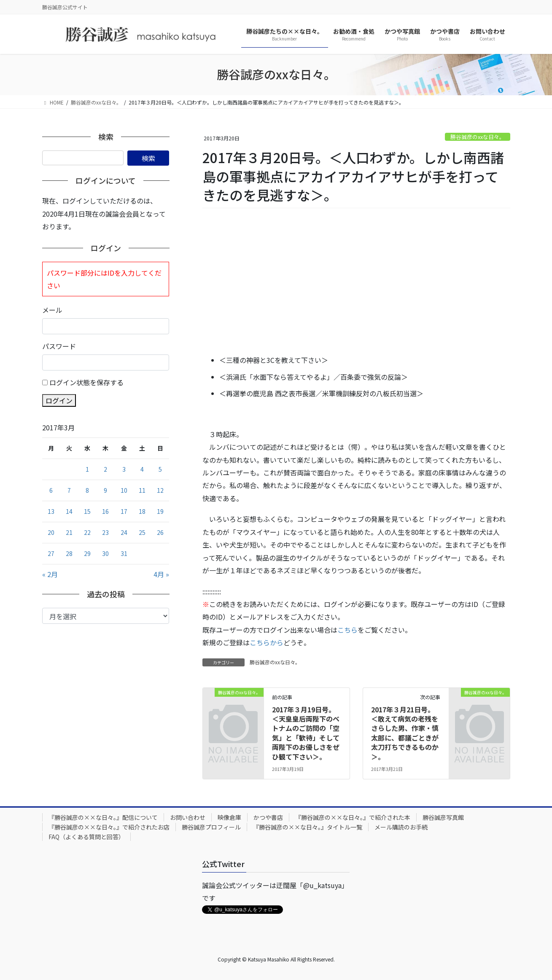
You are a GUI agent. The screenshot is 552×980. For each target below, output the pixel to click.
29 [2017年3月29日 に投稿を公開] (87, 553)
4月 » (161, 574)
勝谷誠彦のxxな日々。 (478, 137)
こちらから (267, 642)
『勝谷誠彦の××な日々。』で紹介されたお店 (109, 827)
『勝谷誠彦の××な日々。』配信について (103, 817)
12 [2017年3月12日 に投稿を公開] (160, 490)
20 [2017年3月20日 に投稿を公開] (51, 532)
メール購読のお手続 (401, 827)
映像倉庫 (229, 817)
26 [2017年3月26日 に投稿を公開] (160, 532)
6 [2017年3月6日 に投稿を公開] (51, 490)
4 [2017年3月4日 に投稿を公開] (142, 469)
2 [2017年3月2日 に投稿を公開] (105, 469)
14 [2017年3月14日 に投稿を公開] (69, 511)
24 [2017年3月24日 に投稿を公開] (124, 532)
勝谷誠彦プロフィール (211, 827)
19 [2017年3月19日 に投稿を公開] (160, 511)
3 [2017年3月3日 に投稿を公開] (124, 469)
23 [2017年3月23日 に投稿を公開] (105, 532)
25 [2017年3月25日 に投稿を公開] (142, 532)
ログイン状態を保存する (86, 382)
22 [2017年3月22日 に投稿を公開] (87, 532)
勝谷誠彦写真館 (443, 817)
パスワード (59, 346)
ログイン (59, 400)
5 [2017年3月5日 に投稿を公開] (160, 469)
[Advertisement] (356, 282)
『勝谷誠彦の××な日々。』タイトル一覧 (308, 827)
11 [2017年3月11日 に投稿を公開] (142, 490)
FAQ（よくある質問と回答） (86, 837)
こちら (347, 630)
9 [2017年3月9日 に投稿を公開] (105, 490)
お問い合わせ (188, 817)
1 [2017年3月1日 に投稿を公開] (87, 469)
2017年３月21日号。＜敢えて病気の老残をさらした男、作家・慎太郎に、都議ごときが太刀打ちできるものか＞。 (405, 733)
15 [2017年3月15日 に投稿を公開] (87, 511)
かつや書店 (268, 817)
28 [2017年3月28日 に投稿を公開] (69, 553)
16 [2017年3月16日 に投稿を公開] (105, 511)
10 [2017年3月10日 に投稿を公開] (124, 490)
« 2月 (50, 574)
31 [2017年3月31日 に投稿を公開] (124, 553)
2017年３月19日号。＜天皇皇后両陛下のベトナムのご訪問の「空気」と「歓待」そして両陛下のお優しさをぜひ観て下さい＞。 (306, 733)
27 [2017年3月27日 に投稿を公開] (51, 553)
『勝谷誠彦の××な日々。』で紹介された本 (353, 817)
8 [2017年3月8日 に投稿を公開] (87, 490)
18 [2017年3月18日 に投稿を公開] (142, 511)
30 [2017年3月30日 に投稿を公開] (105, 553)
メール (52, 310)
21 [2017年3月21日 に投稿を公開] (69, 532)
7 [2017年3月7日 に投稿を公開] (69, 490)
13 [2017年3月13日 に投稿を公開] (51, 511)
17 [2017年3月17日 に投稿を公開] (124, 511)
